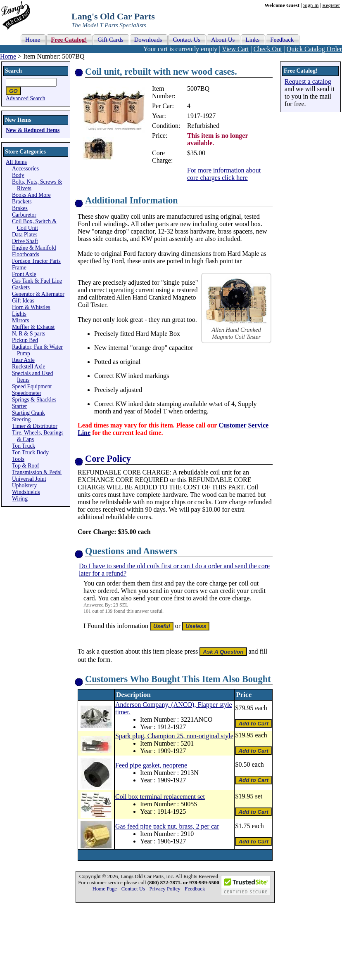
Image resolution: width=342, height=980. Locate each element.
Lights (19, 314)
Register (331, 5)
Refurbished (203, 126)
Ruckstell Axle (28, 367)
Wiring (20, 499)
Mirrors (21, 320)
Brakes (20, 208)
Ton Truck (24, 446)
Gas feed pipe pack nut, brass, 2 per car (167, 826)
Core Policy (108, 459)
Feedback (195, 889)
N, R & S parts (28, 334)
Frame (19, 268)
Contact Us (133, 889)
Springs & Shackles (34, 400)
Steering (21, 419)
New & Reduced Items (33, 130)
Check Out (268, 49)
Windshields (26, 492)
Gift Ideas (23, 301)
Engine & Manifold (34, 248)
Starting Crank (28, 413)
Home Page (105, 889)
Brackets (22, 202)
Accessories (25, 169)
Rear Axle (23, 360)
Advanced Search (26, 98)
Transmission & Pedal (37, 472)
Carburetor (24, 215)
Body (18, 175)
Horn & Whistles (31, 307)
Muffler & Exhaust (33, 327)
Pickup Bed (25, 340)
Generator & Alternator (38, 294)
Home (8, 56)
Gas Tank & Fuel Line (37, 281)
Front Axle (24, 274)
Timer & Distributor (35, 426)
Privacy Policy (165, 889)
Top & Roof (26, 466)
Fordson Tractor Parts (36, 261)
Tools (18, 459)
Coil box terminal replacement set (160, 797)
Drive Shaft (25, 241)
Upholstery (24, 485)
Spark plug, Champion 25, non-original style (174, 736)
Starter (19, 406)
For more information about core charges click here (224, 174)
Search (13, 71)
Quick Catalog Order (314, 49)
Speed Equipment (32, 386)
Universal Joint (29, 479)
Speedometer (27, 393)
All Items (16, 162)
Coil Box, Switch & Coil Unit (34, 225)
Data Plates (25, 235)
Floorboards (26, 254)
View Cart (235, 49)
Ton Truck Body (30, 452)
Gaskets (21, 287)
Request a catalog (308, 81)
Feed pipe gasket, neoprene (151, 765)
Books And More (31, 195)
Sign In (311, 5)
